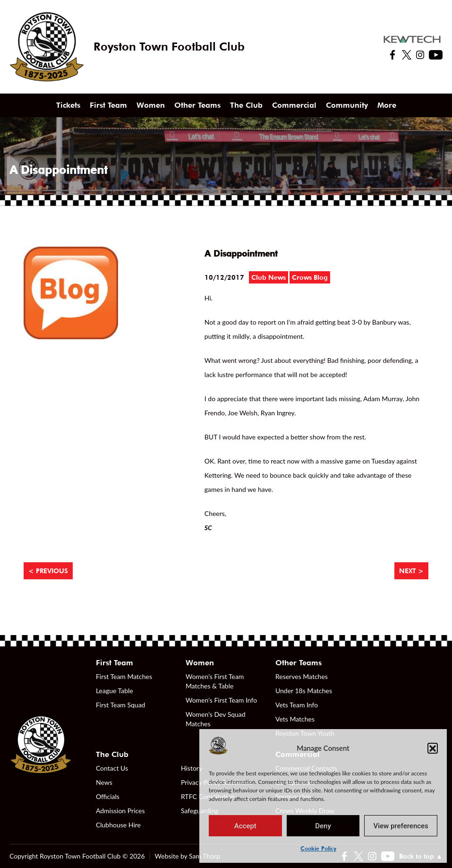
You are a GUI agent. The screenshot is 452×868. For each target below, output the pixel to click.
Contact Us (112, 768)
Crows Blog (310, 277)
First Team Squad (121, 705)
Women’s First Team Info (221, 700)
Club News (269, 277)
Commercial (294, 105)
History (192, 768)
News (104, 782)
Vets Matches (295, 719)
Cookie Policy (318, 848)
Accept (245, 826)
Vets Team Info (297, 705)
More (387, 105)
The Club (246, 105)
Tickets (68, 105)
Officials (108, 796)
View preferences (401, 826)
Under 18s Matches (304, 691)
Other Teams (197, 105)
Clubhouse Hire (118, 825)
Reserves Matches (302, 676)
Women (151, 105)
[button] (433, 748)
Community (347, 105)
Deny (323, 826)
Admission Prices (120, 811)
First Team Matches (124, 676)
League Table (115, 691)
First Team (108, 105)
